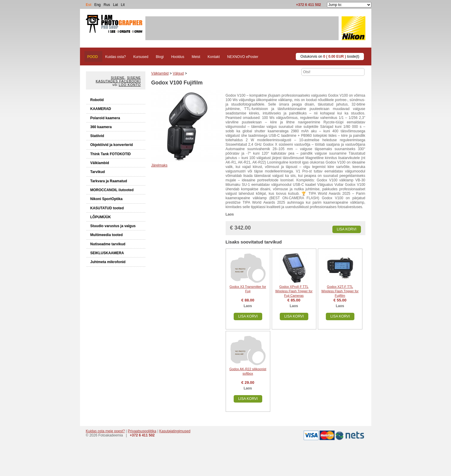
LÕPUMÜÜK (101, 217)
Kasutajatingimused (175, 431)
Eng (97, 5)
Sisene (118, 78)
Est (89, 5)
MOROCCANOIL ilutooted (112, 190)
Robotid (97, 100)
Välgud (178, 73)
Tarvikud (98, 172)
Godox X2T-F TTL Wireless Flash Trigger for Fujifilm (340, 291)
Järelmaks (159, 165)
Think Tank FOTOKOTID (111, 154)
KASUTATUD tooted (107, 208)
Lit (123, 5)
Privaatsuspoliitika (142, 431)
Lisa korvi (347, 229)
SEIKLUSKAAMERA (107, 253)
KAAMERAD (101, 109)
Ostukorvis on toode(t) (330, 56)
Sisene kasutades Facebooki (118, 79)
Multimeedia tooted (107, 235)
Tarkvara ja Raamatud (109, 181)
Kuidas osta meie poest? (105, 431)
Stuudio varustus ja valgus (113, 226)
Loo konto (130, 85)
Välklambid (100, 163)
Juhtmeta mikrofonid (108, 262)
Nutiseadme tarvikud (108, 244)
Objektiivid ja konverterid (112, 145)
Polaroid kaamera (105, 118)
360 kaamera (101, 127)
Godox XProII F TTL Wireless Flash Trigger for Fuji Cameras (294, 291)
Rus (107, 5)
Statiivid (97, 136)
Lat (115, 5)
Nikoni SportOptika (107, 199)
